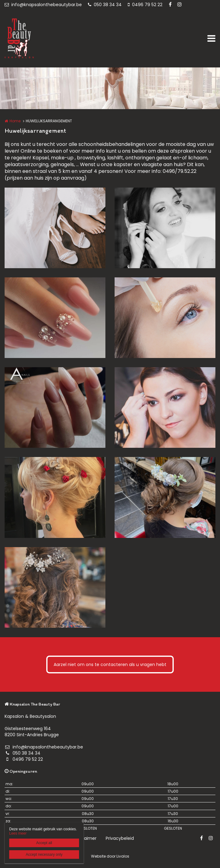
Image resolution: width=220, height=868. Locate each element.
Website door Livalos (110, 856)
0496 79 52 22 (145, 5)
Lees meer (18, 833)
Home (15, 121)
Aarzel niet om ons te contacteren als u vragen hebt (110, 664)
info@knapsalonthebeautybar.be (43, 5)
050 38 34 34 (105, 5)
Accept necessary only (44, 855)
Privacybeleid (120, 838)
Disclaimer (85, 838)
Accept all (44, 843)
